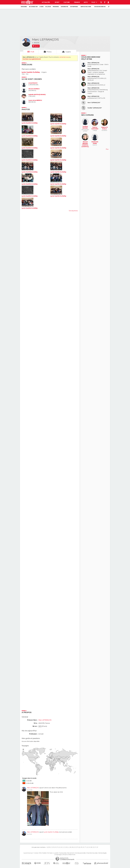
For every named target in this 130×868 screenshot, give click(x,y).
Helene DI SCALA (104, 128)
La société (56, 853)
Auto (86, 2)
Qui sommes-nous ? (28, 853)
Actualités (46, 2)
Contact (36, 853)
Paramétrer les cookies (92, 853)
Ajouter (37, 46)
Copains (68, 52)
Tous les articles (63, 853)
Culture (67, 2)
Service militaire (86, 7)
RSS (40, 853)
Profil (32, 52)
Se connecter (33, 7)
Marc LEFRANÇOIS (33, 788)
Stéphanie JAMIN (95, 143)
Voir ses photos (73, 211)
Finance (77, 2)
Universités (64, 7)
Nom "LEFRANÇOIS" (94, 103)
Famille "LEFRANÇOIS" (95, 108)
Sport (57, 2)
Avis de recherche (100, 7)
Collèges (48, 7)
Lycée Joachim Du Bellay (31, 72)
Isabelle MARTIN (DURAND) (37, 95)
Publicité (44, 853)
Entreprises (74, 7)
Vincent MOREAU (34, 89)
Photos (49, 52)
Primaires (56, 7)
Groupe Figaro (58, 855)
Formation (50, 853)
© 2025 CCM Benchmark (69, 855)
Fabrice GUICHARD (95, 128)
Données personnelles (80, 853)
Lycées (41, 7)
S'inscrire (24, 7)
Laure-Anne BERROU (35, 100)
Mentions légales (103, 853)
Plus (94, 2)
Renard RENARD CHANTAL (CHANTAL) (85, 144)
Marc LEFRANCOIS (93, 88)
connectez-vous (64, 57)
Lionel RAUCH (33, 83)
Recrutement (71, 853)
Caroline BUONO (85, 127)
